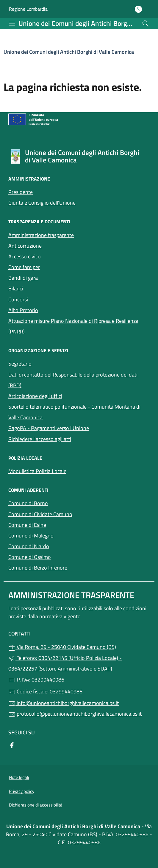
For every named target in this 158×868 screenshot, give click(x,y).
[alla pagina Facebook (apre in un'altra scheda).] (12, 745)
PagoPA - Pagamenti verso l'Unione (76, 427)
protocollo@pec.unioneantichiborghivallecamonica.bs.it (75, 714)
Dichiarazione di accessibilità (36, 805)
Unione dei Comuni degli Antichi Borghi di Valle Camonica (69, 52)
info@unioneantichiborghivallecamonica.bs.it (64, 703)
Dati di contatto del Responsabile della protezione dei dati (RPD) (73, 380)
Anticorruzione (25, 246)
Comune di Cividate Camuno (68, 514)
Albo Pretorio (23, 310)
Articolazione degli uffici (35, 396)
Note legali (19, 777)
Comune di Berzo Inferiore (65, 567)
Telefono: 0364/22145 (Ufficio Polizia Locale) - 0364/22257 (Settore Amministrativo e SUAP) (65, 663)
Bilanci (43, 288)
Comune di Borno (55, 503)
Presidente (21, 192)
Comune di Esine (55, 524)
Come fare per (24, 267)
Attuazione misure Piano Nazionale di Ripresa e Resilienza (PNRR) (73, 326)
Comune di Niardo (56, 546)
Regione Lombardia (28, 9)
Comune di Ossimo (57, 556)
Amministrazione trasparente (41, 235)
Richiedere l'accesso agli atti (40, 439)
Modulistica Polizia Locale (37, 471)
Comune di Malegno (58, 535)
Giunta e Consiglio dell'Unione (42, 203)
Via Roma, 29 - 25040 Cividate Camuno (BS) (79, 646)
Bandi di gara (50, 277)
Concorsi (18, 299)
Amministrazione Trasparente (71, 595)
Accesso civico (52, 256)
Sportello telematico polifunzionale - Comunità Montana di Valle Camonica (74, 412)
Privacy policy (22, 791)
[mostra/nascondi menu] (12, 24)
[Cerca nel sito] (146, 23)
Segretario (20, 364)
